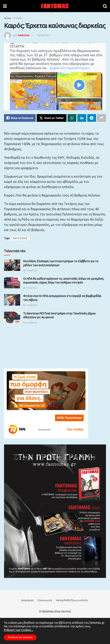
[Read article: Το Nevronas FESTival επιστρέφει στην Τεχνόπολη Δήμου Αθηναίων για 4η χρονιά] (12, 317)
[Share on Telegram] (92, 118)
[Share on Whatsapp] (72, 118)
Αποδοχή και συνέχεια (20, 637)
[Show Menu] (5, 6)
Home (7, 18)
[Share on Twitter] (52, 118)
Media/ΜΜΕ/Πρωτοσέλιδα (72, 600)
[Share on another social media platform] (102, 118)
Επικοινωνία (45, 600)
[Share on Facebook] (20, 118)
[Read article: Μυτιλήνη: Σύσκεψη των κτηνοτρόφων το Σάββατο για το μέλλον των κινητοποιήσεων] (12, 265)
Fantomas (24, 35)
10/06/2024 (43, 35)
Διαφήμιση (27, 600)
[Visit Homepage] (55, 6)
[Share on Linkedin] (82, 118)
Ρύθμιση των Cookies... (18, 630)
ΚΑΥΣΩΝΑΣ (20, 238)
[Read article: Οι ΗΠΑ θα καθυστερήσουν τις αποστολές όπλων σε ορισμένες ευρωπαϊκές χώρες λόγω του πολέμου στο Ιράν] (12, 283)
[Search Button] (105, 6)
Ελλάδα (18, 18)
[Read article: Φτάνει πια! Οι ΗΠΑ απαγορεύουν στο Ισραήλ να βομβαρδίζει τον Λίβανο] (12, 300)
